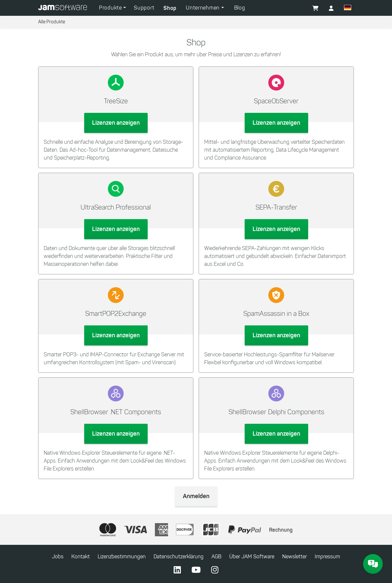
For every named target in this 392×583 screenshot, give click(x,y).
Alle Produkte (52, 22)
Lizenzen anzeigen (116, 123)
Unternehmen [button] (203, 8)
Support (144, 8)
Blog (240, 8)
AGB (216, 557)
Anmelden (196, 496)
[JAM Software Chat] (373, 564)
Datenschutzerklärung (179, 557)
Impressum (327, 557)
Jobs (58, 557)
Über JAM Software (252, 557)
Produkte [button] (111, 8)
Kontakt (81, 557)
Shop (170, 8)
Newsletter (294, 557)
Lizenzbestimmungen (122, 557)
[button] (331, 9)
